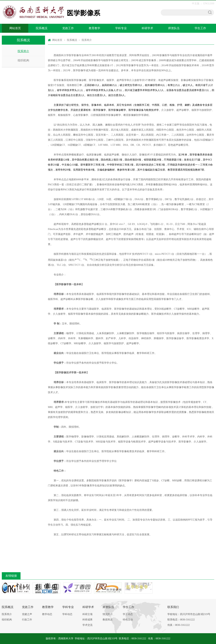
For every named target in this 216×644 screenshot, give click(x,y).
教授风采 (108, 620)
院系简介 (23, 51)
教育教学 (94, 28)
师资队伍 (174, 28)
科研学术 (147, 28)
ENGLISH (209, 4)
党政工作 (68, 28)
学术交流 (87, 625)
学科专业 (121, 28)
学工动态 (128, 614)
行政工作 (27, 620)
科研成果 (87, 620)
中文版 (196, 4)
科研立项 (87, 614)
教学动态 (47, 614)
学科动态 (67, 614)
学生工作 (200, 28)
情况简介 (108, 614)
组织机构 (23, 60)
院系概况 (42, 28)
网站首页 (15, 28)
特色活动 (128, 620)
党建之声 (27, 614)
